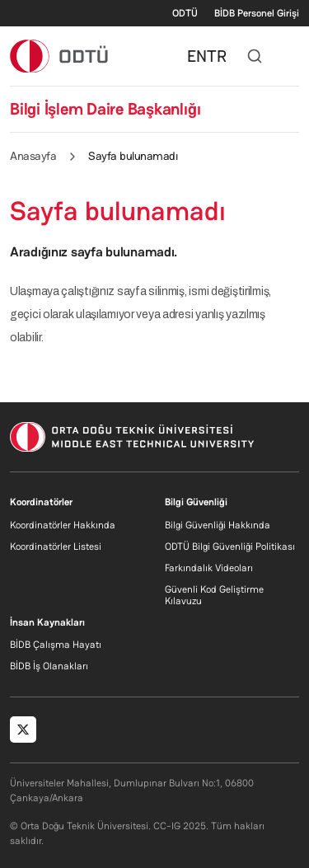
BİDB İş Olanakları (49, 666)
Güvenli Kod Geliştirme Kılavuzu (214, 595)
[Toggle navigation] (291, 56)
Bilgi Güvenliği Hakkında (218, 525)
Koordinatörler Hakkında (63, 525)
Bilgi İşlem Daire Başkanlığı (105, 109)
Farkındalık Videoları (209, 568)
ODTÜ (185, 13)
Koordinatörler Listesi (56, 547)
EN (197, 56)
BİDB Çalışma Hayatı (56, 645)
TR (217, 56)
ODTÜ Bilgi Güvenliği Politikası (230, 547)
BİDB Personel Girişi (257, 13)
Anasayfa (33, 156)
